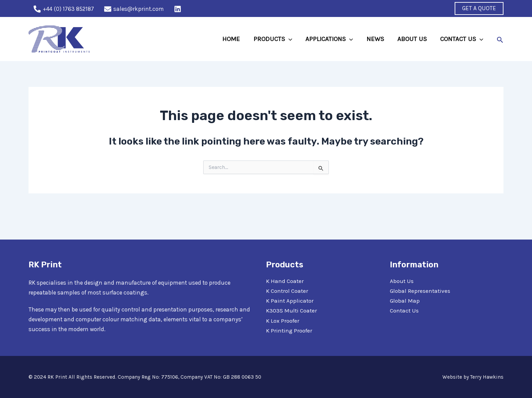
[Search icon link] (500, 39)
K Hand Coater (285, 281)
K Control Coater (287, 291)
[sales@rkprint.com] (134, 9)
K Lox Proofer (282, 321)
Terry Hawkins (487, 377)
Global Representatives (420, 291)
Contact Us (404, 310)
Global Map (405, 301)
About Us (402, 281)
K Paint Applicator (290, 301)
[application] (290, 39)
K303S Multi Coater (291, 310)
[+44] (64, 9)
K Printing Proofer (289, 330)
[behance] (179, 9)
